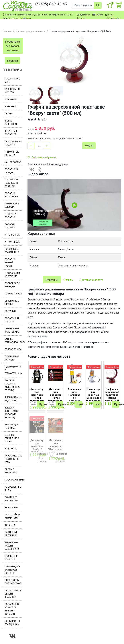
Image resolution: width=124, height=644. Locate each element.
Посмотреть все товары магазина (13, 46)
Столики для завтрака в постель (12, 570)
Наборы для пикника (12, 426)
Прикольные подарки (12, 153)
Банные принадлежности (13, 341)
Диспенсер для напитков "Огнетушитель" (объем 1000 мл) (58, 448)
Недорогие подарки (11, 216)
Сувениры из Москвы (12, 91)
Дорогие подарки (10, 226)
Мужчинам (11, 99)
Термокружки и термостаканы (13, 370)
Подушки (10, 311)
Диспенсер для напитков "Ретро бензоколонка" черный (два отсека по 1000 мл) (38, 399)
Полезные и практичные (12, 251)
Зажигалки (11, 508)
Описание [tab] (52, 280)
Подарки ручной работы (10, 263)
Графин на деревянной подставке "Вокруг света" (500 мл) (112, 396)
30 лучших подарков (11, 133)
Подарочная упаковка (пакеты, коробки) (12, 609)
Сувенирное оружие (12, 302)
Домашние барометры (11, 499)
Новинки (12, 61)
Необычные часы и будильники (12, 546)
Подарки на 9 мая (12, 80)
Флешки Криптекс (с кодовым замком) (11, 413)
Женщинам (11, 107)
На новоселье (13, 162)
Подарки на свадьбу (11, 171)
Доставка (85, 15)
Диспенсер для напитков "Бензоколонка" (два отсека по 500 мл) (95, 396)
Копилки (10, 525)
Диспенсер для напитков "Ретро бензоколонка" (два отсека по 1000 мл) (57, 398)
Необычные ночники (11, 558)
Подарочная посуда (12, 320)
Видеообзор (38, 367)
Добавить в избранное (42, 157)
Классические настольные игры (13, 459)
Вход (110, 15)
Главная (7, 31)
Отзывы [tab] (68, 280)
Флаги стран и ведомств (13, 399)
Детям (8, 114)
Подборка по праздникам (12, 623)
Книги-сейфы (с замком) (12, 516)
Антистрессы (12, 242)
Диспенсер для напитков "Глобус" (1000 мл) (37, 446)
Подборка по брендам (12, 285)
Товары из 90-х (13, 294)
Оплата (99, 15)
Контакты (81, 18)
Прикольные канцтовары (12, 330)
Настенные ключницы (11, 534)
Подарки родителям (11, 195)
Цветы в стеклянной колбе (12, 438)
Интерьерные (12, 235)
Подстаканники (13, 480)
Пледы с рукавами (10, 471)
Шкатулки (10, 449)
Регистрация (114, 18)
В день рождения (11, 122)
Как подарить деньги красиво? (13, 594)
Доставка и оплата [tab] (91, 280)
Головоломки (13, 349)
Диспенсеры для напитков (31, 31)
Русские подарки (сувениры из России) (12, 385)
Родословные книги (13, 489)
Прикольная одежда (12, 205)
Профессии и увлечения (12, 275)
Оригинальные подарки (13, 143)
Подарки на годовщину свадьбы (11, 183)
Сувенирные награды (12, 358)
